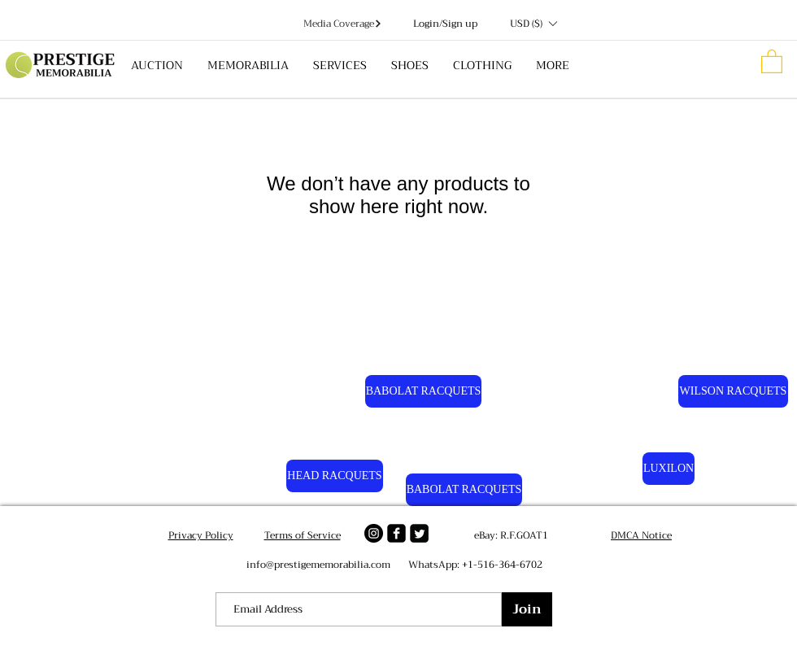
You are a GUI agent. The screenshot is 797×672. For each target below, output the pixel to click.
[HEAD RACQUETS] (335, 476)
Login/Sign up (445, 24)
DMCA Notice (641, 535)
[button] (533, 24)
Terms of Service (303, 535)
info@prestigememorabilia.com (318, 565)
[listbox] (533, 24)
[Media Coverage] (343, 24)
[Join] (527, 609)
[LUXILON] (669, 469)
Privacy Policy (201, 535)
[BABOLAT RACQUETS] (423, 391)
